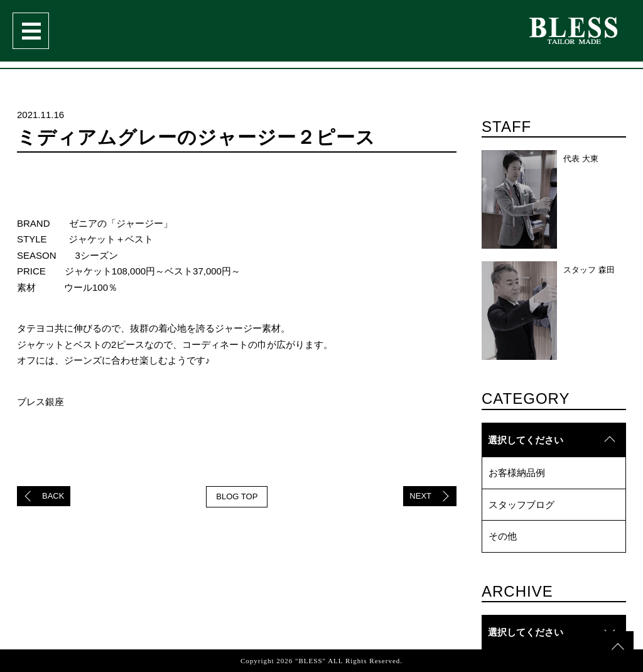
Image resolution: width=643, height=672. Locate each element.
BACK (53, 496)
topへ (618, 624)
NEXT (420, 496)
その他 (503, 536)
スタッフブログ (521, 505)
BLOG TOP (237, 496)
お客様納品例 (517, 473)
